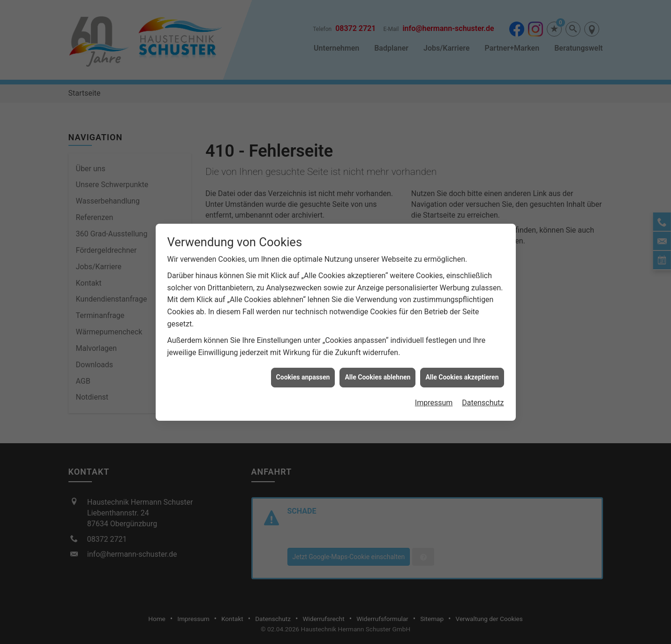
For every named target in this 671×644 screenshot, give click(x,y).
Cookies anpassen (303, 373)
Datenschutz (483, 398)
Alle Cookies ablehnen (377, 373)
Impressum (434, 398)
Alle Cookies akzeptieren (462, 373)
